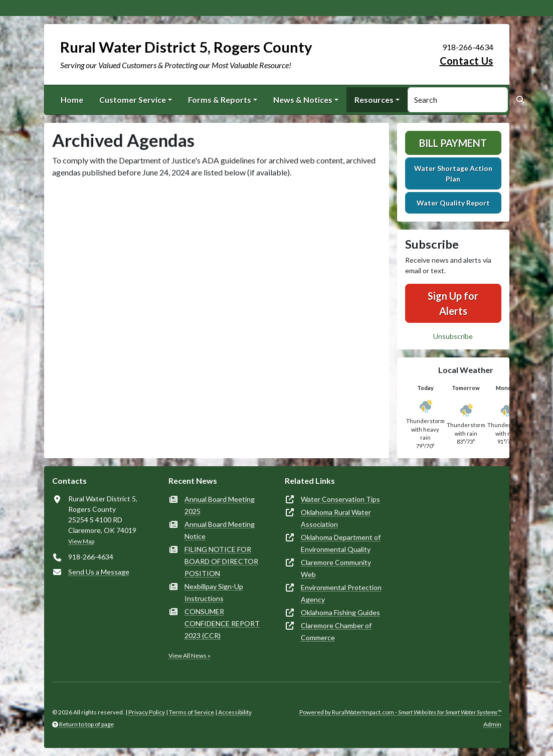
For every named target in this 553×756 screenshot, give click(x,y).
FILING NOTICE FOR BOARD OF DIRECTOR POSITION (221, 561)
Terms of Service (192, 712)
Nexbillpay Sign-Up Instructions (214, 592)
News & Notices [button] (303, 100)
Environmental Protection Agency (341, 593)
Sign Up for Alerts (453, 303)
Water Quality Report (453, 203)
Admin (492, 724)
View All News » (190, 655)
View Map (81, 541)
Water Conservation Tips (340, 499)
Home (72, 100)
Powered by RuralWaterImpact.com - (400, 712)
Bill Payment (453, 143)
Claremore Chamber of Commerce (336, 631)
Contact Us (467, 61)
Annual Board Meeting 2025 (220, 505)
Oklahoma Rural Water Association (336, 518)
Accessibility (235, 712)
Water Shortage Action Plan (453, 173)
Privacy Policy (147, 712)
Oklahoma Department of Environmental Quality (341, 543)
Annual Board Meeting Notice (220, 530)
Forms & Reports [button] (220, 100)
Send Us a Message (99, 572)
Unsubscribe (453, 336)
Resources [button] (374, 100)
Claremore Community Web (336, 568)
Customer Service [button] (133, 100)
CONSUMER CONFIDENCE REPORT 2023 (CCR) (222, 623)
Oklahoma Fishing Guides (340, 612)
